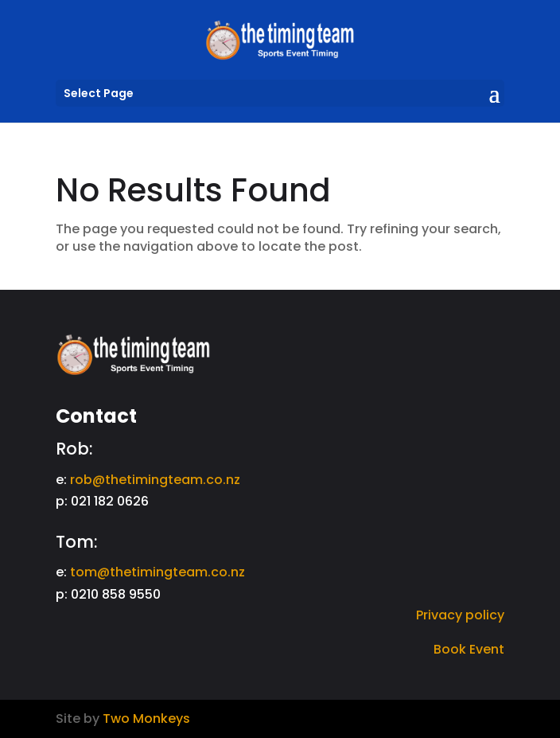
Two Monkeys (146, 718)
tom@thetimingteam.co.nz (157, 572)
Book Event (469, 649)
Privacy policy (460, 615)
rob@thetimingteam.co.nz (155, 480)
